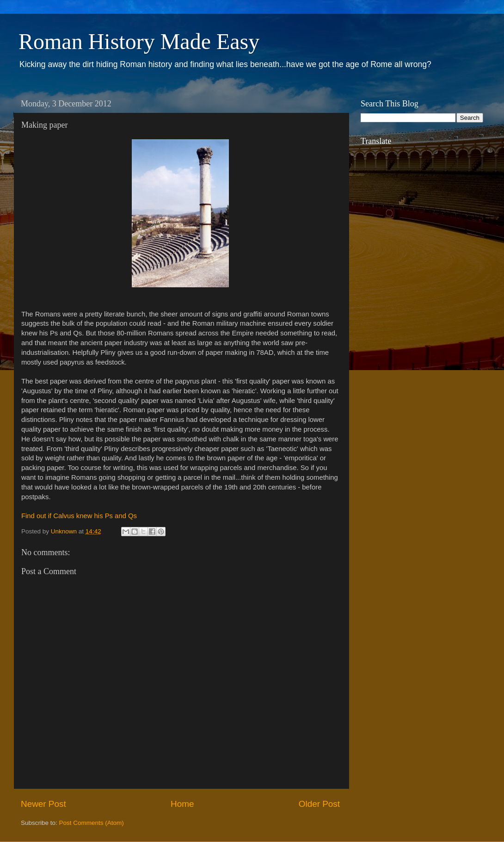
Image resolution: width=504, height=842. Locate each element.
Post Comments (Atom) (92, 823)
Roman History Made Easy (139, 41)
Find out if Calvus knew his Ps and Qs (79, 516)
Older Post (319, 804)
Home (182, 804)
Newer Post (43, 804)
